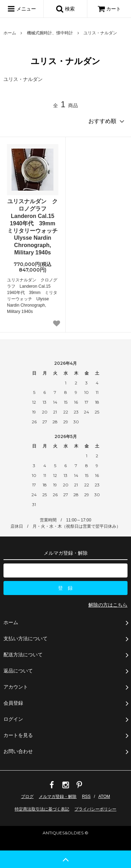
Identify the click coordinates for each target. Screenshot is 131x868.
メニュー (22, 9)
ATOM (104, 797)
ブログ (27, 797)
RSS (86, 797)
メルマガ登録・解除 (58, 797)
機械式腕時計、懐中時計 (50, 33)
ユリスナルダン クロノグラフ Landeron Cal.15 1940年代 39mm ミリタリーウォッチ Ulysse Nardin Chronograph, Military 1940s (33, 227)
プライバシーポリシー (95, 809)
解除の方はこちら (108, 605)
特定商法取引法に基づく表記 (42, 809)
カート (109, 9)
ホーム (10, 33)
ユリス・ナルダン (100, 33)
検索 (65, 9)
